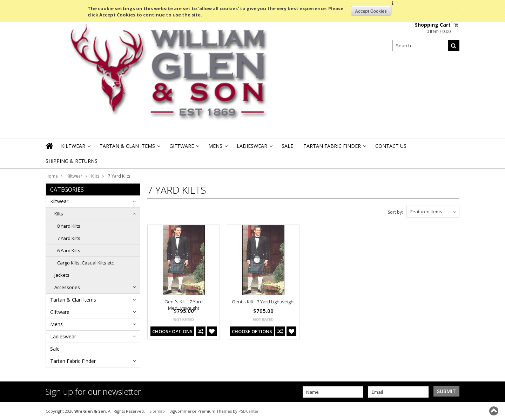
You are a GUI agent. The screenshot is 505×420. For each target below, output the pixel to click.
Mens (217, 148)
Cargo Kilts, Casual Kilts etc (85, 263)
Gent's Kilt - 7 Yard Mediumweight (184, 305)
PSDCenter (249, 411)
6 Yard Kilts (69, 250)
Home (52, 176)
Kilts (95, 176)
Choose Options (172, 331)
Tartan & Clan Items (129, 148)
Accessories (67, 287)
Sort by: (395, 212)
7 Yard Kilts (69, 238)
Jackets (62, 275)
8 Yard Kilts (69, 226)
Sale (287, 146)
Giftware (184, 148)
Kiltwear (75, 148)
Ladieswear (254, 148)
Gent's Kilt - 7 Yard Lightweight (263, 302)
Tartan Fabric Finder (334, 148)
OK (371, 11)
